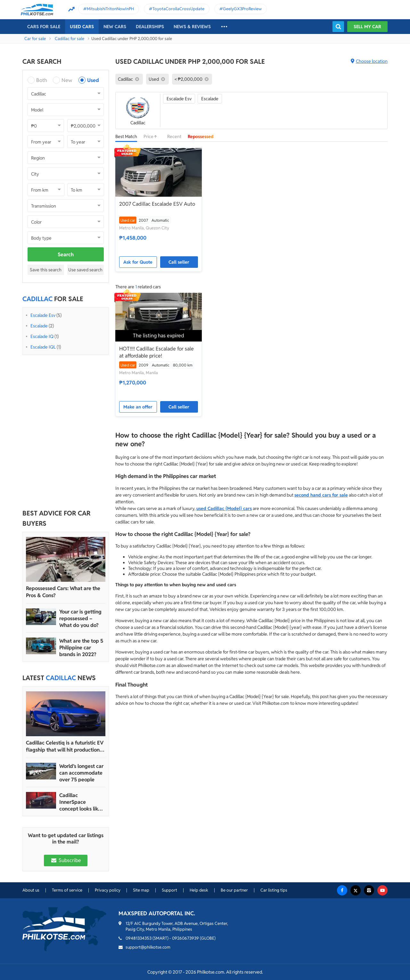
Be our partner (234, 890)
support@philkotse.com (148, 947)
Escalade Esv (43, 315)
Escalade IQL (43, 347)
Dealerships (150, 27)
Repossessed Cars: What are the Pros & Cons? (63, 592)
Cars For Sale (44, 27)
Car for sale (35, 39)
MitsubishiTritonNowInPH (110, 9)
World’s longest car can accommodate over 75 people (81, 773)
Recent (174, 136)
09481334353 (139, 938)
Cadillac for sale (70, 39)
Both (42, 80)
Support (169, 890)
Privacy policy (108, 890)
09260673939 (185, 938)
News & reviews (192, 27)
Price (152, 136)
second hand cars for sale (321, 495)
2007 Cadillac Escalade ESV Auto (157, 204)
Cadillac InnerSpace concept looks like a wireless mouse (82, 802)
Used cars (82, 27)
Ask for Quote (138, 262)
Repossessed (201, 136)
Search (66, 255)
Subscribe (66, 860)
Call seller (179, 262)
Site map (141, 890)
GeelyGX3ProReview (242, 9)
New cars (115, 27)
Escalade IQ (42, 336)
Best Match (126, 136)
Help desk (199, 890)
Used (93, 80)
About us (31, 890)
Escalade (39, 326)
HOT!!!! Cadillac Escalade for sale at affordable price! (156, 352)
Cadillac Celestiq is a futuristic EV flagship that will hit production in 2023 (66, 746)
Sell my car (367, 27)
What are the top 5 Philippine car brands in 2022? (81, 648)
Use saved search (85, 270)
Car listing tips (274, 890)
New (67, 80)
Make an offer (138, 407)
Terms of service (67, 890)
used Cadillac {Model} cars (224, 508)
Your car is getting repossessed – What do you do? (80, 618)
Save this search (46, 270)
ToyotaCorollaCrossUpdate (178, 9)
